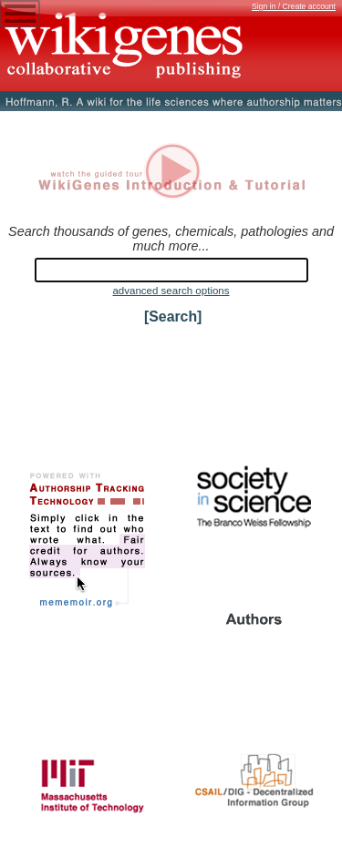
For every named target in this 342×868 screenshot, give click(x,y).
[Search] (173, 317)
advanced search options (171, 291)
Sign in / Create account (294, 6)
